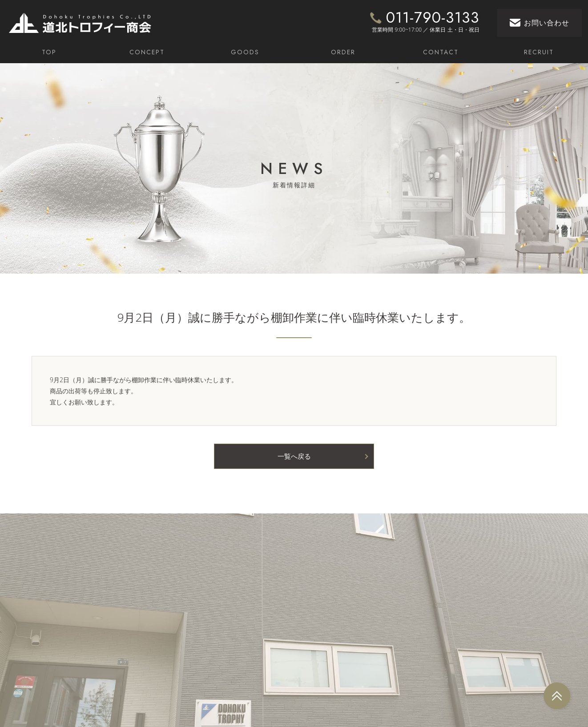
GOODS (245, 52)
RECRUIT (539, 52)
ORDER (343, 52)
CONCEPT (147, 52)
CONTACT (441, 52)
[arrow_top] (557, 696)
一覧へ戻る (294, 456)
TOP (49, 52)
